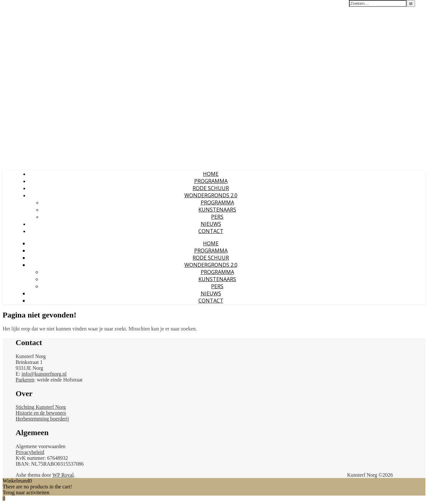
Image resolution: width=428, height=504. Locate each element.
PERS (217, 217)
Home (211, 174)
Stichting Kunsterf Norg (41, 407)
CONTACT (211, 231)
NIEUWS (211, 224)
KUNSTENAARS (217, 210)
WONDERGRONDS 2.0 (211, 195)
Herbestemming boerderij (42, 419)
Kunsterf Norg (20, 6)
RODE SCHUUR (211, 188)
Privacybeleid (30, 452)
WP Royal (63, 475)
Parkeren (25, 380)
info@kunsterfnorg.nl (44, 374)
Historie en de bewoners (41, 413)
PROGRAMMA (211, 181)
